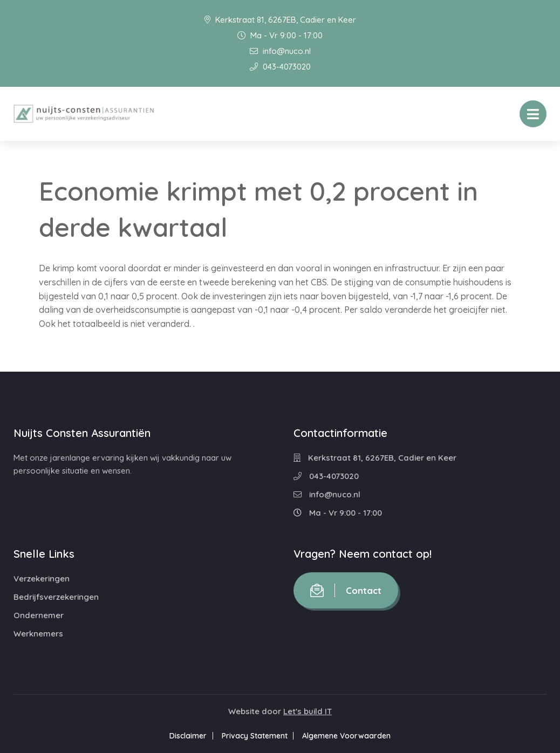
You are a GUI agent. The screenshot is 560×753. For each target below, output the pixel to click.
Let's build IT (308, 711)
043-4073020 (280, 67)
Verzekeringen (42, 579)
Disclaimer (185, 736)
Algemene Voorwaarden (350, 736)
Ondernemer (39, 615)
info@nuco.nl (280, 51)
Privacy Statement (255, 736)
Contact (346, 590)
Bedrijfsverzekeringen (56, 597)
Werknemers (38, 634)
